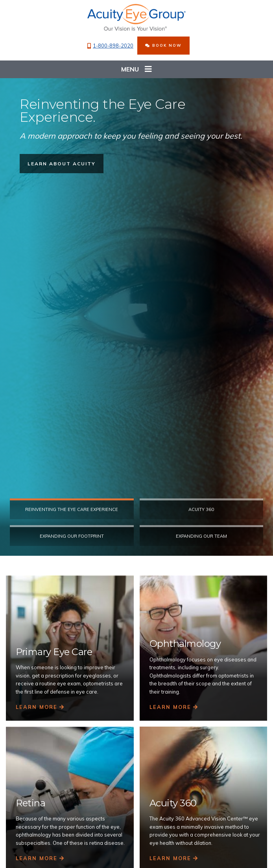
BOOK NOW (163, 45)
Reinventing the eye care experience (72, 509)
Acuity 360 (201, 509)
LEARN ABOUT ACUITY (62, 163)
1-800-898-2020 (110, 46)
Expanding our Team (201, 536)
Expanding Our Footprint (72, 536)
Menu (136, 69)
